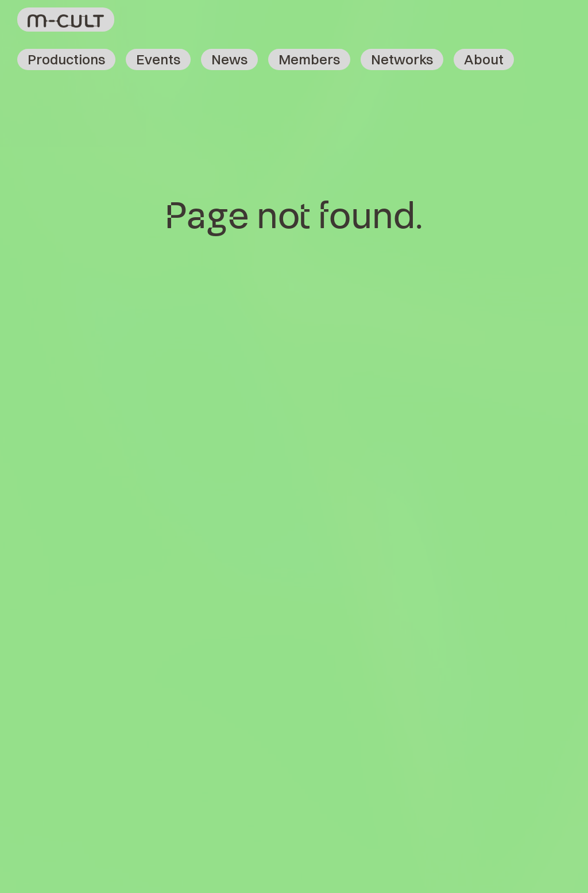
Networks (402, 59)
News (229, 59)
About (484, 59)
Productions (66, 59)
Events (158, 59)
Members (309, 59)
